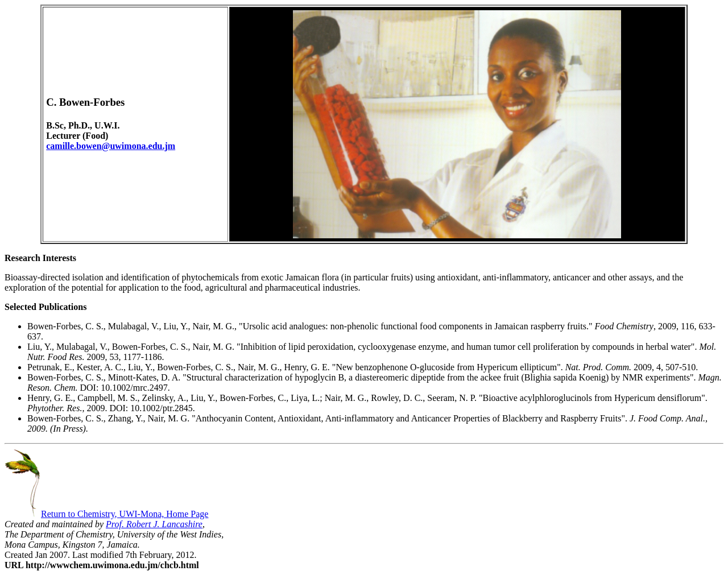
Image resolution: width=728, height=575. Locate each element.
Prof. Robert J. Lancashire (154, 524)
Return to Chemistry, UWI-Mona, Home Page (106, 514)
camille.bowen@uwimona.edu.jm (111, 146)
